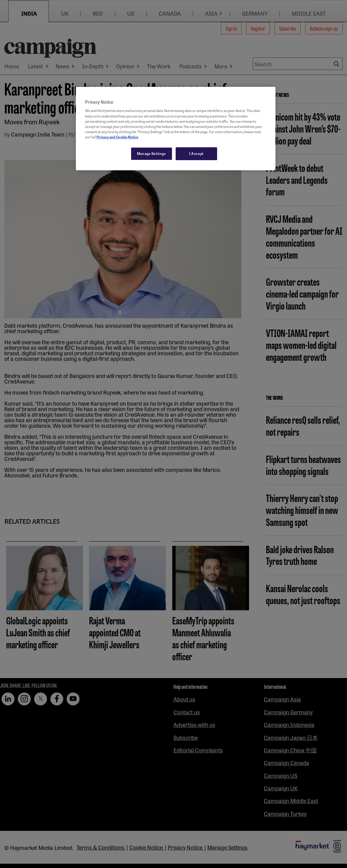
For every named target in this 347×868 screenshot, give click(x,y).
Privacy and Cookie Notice (117, 137)
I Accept (196, 153)
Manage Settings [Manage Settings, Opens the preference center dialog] (152, 153)
